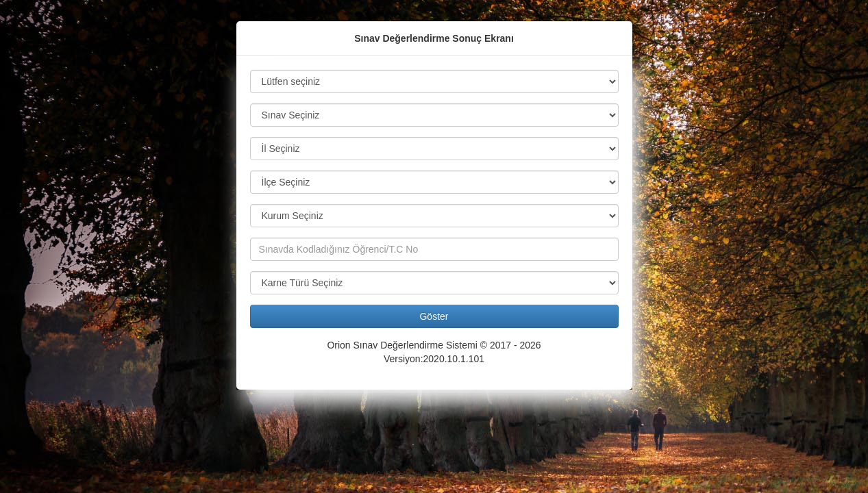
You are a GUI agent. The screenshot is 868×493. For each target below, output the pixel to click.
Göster (434, 316)
